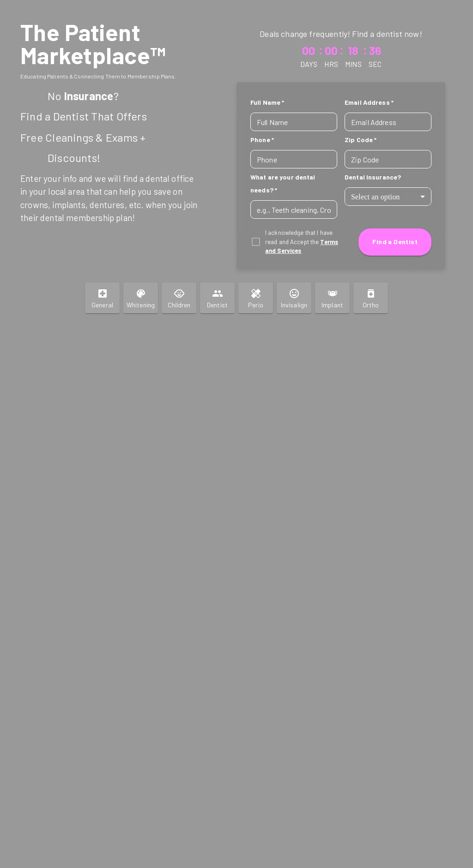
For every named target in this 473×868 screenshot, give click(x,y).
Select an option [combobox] (376, 197)
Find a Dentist (395, 242)
